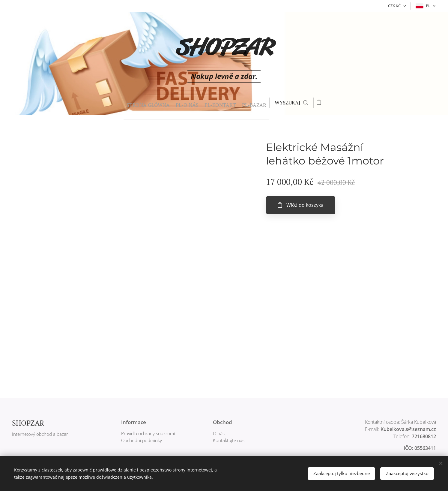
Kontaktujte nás (229, 440)
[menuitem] (129, 103)
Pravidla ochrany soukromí (148, 433)
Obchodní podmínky (142, 440)
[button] (289, 103)
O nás (219, 433)
